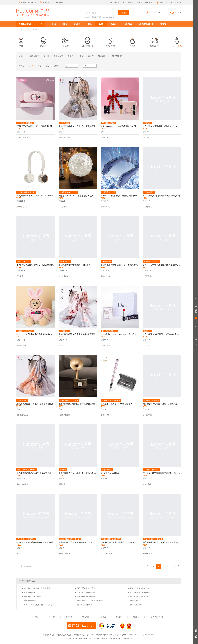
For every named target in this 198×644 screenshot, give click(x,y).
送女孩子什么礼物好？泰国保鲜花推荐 (38, 605)
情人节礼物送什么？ (85, 605)
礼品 (101, 24)
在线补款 (136, 617)
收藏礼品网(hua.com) (27, 2)
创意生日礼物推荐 (31, 592)
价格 (56, 66)
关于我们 (52, 617)
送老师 (81, 56)
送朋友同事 (58, 56)
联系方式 (86, 617)
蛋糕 (90, 24)
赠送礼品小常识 (136, 605)
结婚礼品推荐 (135, 601)
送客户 (71, 56)
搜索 (124, 13)
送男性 (46, 56)
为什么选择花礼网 (156, 617)
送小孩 (91, 56)
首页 (54, 24)
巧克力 (113, 24)
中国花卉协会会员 (50, 635)
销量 (40, 66)
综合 (31, 66)
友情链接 (119, 617)
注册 (122, 2)
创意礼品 (26, 17)
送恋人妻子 (34, 56)
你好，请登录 (114, 2)
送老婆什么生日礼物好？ (86, 592)
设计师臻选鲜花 (146, 24)
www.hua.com (88, 639)
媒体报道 (69, 617)
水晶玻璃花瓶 (97, 17)
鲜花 (65, 24)
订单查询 (130, 2)
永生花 (88, 17)
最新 (48, 66)
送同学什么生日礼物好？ (33, 597)
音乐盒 (105, 17)
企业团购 (102, 617)
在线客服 (176, 12)
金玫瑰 (112, 17)
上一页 (150, 566)
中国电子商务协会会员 (65, 635)
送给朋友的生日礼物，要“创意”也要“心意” (39, 588)
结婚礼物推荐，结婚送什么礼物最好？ (91, 601)
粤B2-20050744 (92, 635)
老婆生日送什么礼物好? (86, 597)
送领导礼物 (103, 56)
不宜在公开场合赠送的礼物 (140, 588)
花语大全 (128, 24)
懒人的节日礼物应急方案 (139, 597)
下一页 (176, 566)
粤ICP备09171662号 (107, 635)
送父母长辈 (117, 56)
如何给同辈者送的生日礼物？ (141, 592)
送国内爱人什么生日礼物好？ (88, 588)
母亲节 (164, 24)
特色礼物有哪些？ (31, 601)
